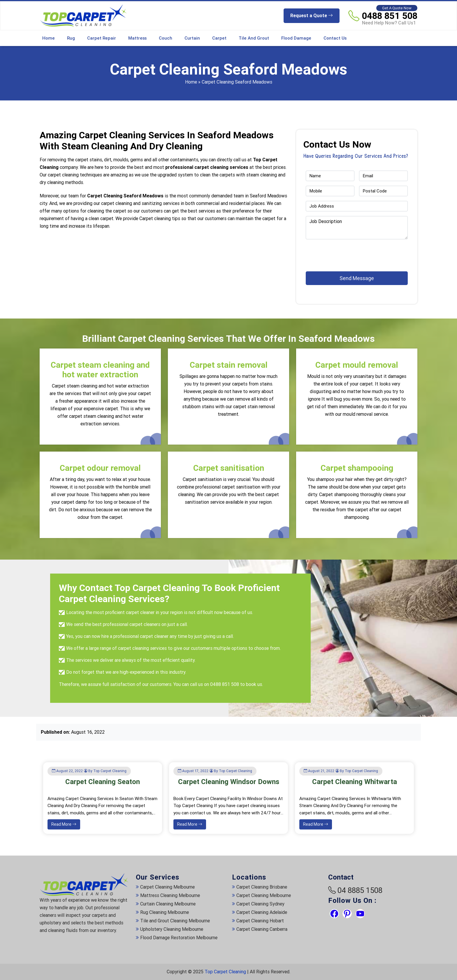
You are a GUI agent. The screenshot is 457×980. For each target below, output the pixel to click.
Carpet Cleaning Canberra (262, 929)
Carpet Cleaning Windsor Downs (229, 782)
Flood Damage (296, 38)
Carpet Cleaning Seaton (103, 782)
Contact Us (335, 38)
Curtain (192, 38)
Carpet (219, 38)
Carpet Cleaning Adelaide (262, 912)
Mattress (137, 38)
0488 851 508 (390, 16)
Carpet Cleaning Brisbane (262, 887)
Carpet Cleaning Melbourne (167, 887)
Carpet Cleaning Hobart (260, 921)
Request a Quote (312, 16)
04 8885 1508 (360, 890)
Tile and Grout (254, 38)
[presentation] (340, 253)
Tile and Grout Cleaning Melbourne (175, 921)
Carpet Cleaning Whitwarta (355, 782)
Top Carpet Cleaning (225, 972)
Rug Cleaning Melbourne (165, 912)
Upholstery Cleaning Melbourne (172, 929)
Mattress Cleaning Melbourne (170, 895)
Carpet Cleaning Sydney (260, 904)
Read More (64, 824)
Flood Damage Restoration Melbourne (179, 938)
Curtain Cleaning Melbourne (168, 904)
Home (49, 38)
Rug (71, 38)
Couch (166, 38)
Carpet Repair (102, 38)
